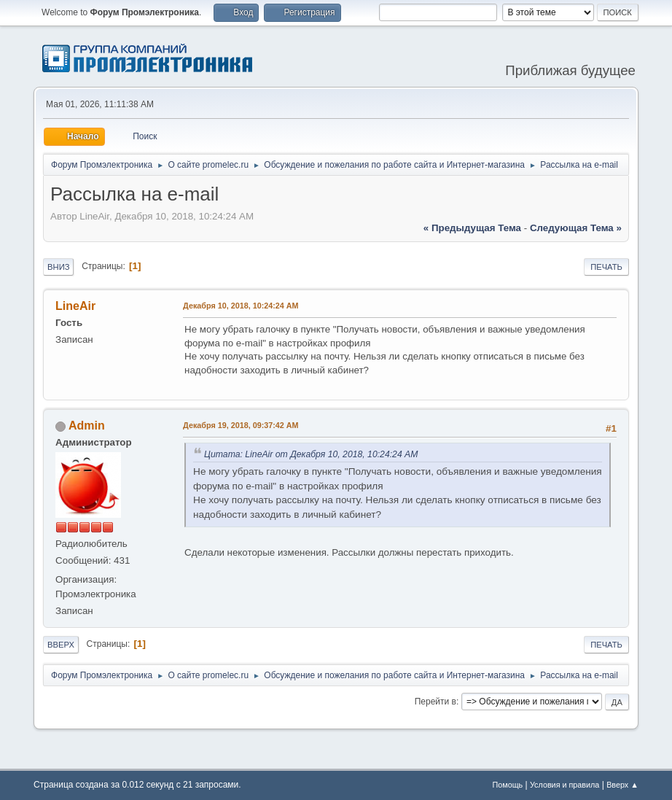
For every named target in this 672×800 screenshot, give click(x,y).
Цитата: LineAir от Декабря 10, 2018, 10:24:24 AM (311, 454)
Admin (87, 426)
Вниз (58, 267)
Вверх (61, 645)
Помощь (508, 785)
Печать (606, 267)
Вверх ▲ (622, 785)
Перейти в (435, 702)
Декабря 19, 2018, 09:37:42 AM (241, 425)
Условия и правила (564, 785)
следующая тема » (576, 228)
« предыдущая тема (472, 228)
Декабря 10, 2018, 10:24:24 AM (241, 306)
